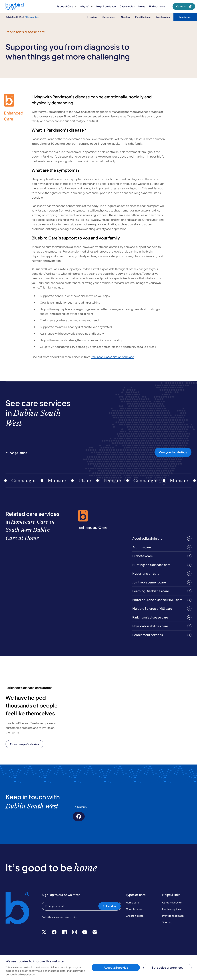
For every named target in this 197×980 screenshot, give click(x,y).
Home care (132, 902)
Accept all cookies (116, 967)
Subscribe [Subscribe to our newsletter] (110, 906)
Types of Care (67, 6)
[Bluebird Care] (15, 9)
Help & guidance (106, 6)
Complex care (134, 909)
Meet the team (143, 17)
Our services (109, 17)
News (142, 6)
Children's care (135, 916)
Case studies (127, 6)
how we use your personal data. (63, 917)
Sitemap (167, 922)
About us (125, 17)
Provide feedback (173, 916)
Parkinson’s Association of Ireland (113, 357)
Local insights (163, 17)
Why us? (86, 6)
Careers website (172, 902)
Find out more (157, 6)
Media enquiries (172, 909)
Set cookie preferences (167, 967)
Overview (92, 17)
